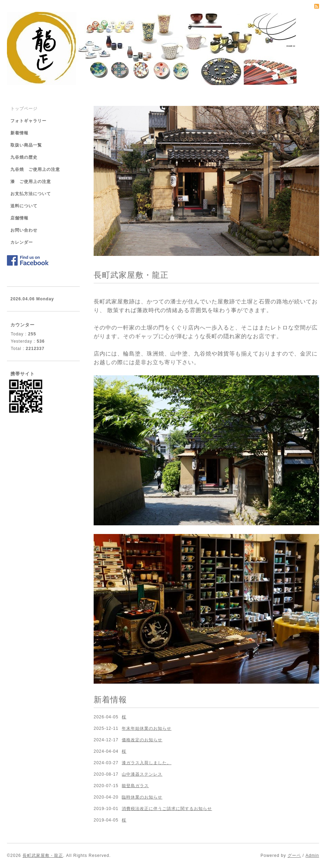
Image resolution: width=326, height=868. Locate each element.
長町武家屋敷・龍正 (43, 856)
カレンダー (22, 242)
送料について (24, 206)
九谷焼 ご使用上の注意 (35, 169)
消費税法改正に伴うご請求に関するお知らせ (167, 809)
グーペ (294, 856)
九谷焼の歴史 (24, 157)
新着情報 (19, 133)
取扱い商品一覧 (26, 145)
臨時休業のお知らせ (142, 797)
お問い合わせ (24, 230)
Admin (312, 856)
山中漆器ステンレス (142, 774)
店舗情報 (19, 218)
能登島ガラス (135, 786)
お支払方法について (31, 194)
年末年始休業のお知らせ (147, 728)
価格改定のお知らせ (142, 740)
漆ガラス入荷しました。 (147, 763)
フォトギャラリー (28, 121)
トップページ (24, 109)
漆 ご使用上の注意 (31, 182)
